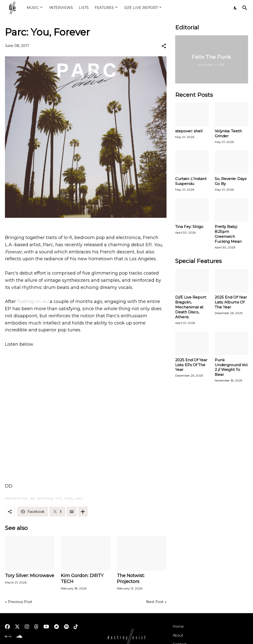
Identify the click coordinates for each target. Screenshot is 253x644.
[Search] (244, 8)
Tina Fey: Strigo (189, 227)
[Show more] (83, 512)
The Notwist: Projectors (131, 579)
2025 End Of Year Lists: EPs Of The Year (191, 365)
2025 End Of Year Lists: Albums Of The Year (231, 302)
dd (32, 498)
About (178, 635)
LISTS (84, 8)
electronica (45, 498)
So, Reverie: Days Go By (231, 181)
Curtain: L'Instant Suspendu (191, 181)
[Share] (164, 46)
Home (178, 626)
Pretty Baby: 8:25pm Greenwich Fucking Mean (228, 234)
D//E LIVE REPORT (141, 8)
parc (79, 498)
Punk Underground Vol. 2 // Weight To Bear (231, 367)
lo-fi (58, 498)
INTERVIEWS (61, 8)
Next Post (155, 602)
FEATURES (104, 8)
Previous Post (20, 602)
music (69, 498)
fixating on (33, 302)
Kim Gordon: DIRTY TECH (82, 579)
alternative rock (16, 498)
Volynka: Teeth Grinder (228, 133)
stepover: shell (189, 131)
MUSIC (33, 8)
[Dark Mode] (235, 8)
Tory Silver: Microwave (30, 576)
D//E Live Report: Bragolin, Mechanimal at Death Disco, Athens (191, 307)
